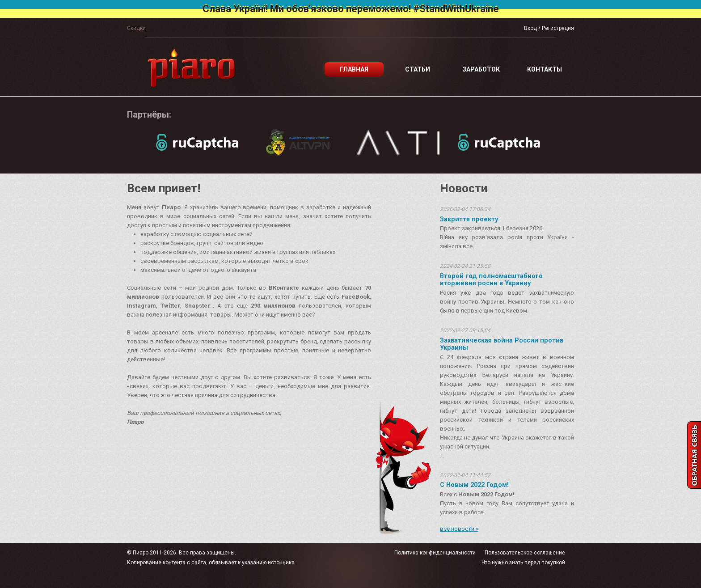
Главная (354, 69)
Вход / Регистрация (549, 28)
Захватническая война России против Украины (502, 344)
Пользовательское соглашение (525, 553)
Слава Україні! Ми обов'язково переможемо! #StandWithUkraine (351, 9)
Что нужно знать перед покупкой (523, 563)
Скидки (136, 28)
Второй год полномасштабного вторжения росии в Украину (491, 279)
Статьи (418, 69)
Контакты (545, 69)
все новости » (459, 529)
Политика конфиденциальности (435, 553)
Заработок (481, 69)
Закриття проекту (469, 219)
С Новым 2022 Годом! (474, 485)
